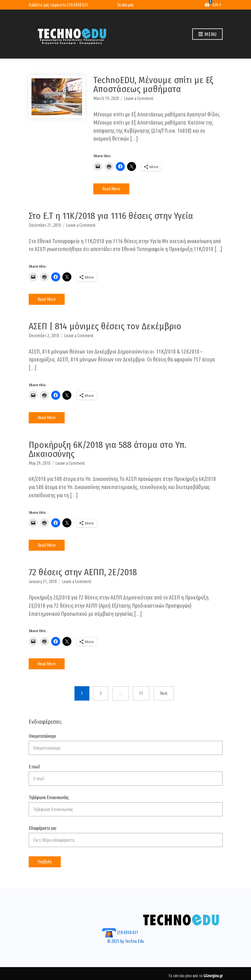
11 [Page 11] (141, 693)
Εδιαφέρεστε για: (126, 836)
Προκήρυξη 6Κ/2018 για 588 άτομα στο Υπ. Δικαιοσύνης (107, 449)
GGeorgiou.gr (213, 976)
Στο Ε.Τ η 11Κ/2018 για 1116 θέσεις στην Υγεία (111, 216)
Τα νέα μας (125, 5)
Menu (207, 34)
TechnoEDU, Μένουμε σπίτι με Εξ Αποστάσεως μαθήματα (153, 85)
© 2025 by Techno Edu (126, 941)
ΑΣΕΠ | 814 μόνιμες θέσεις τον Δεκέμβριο (105, 326)
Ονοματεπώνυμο (126, 744)
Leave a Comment (139, 98)
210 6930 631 (78, 5)
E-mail (126, 775)
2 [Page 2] (101, 693)
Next (164, 693)
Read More (111, 189)
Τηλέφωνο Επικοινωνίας (126, 806)
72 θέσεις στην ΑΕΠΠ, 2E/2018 (83, 572)
